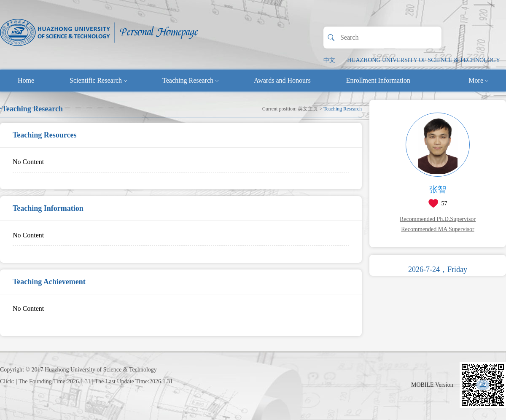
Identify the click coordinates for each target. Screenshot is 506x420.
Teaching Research (190, 80)
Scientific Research (98, 80)
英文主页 (308, 109)
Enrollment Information (378, 80)
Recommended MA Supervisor (437, 229)
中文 (329, 60)
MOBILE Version (432, 385)
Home (26, 80)
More (478, 80)
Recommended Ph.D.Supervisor (438, 219)
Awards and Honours (282, 80)
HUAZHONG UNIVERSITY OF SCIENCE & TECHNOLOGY (424, 60)
